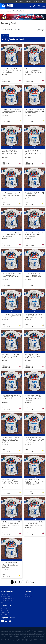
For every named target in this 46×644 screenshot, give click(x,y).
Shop (43, 1)
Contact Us (5, 594)
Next (32, 582)
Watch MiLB (5, 612)
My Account (28, 596)
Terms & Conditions (7, 600)
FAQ (3, 602)
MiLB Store (5, 610)
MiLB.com (36, 1)
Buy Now (27, 594)
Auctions (8, 11)
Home (2, 11)
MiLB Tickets (5, 614)
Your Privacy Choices (8, 598)
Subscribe (28, 1)
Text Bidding (20, 1)
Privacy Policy (6, 596)
